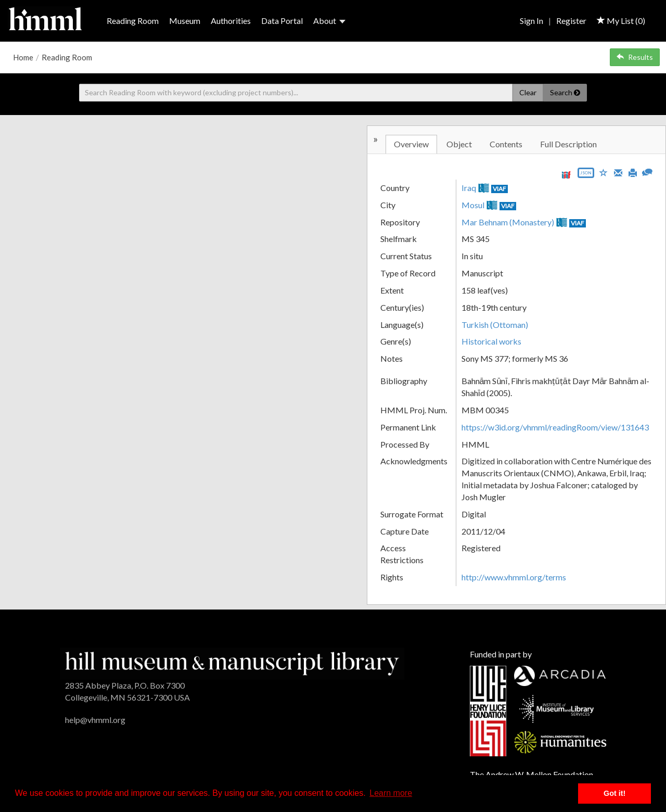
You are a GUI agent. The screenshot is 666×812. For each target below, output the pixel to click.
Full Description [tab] (568, 144)
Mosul (473, 205)
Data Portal (282, 21)
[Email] (618, 172)
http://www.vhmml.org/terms (514, 577)
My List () (621, 21)
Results (635, 57)
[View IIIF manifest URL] (566, 175)
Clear (528, 92)
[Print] (633, 172)
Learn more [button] (391, 793)
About (329, 21)
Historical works (491, 341)
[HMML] (232, 662)
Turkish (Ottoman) (495, 325)
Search (565, 92)
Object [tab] (459, 144)
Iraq (469, 188)
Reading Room (133, 21)
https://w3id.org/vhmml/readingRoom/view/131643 (555, 427)
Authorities (231, 21)
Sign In (531, 21)
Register (571, 21)
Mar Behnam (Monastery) (508, 222)
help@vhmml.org (95, 720)
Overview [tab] (411, 144)
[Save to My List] (604, 172)
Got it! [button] (614, 793)
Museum (185, 21)
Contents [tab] (506, 144)
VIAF (499, 189)
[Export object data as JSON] (586, 175)
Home (23, 57)
